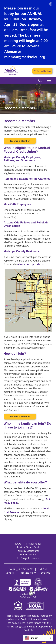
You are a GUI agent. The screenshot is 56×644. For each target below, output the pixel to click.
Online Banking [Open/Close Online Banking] (44, 71)
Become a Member (20, 141)
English (31, 638)
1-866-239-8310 (27, 573)
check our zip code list (31, 264)
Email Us (45, 573)
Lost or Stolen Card (28, 547)
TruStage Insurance (28, 558)
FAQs (18, 544)
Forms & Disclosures (28, 551)
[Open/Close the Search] (40, 80)
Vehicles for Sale (28, 554)
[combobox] (38, 638)
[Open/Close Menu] (49, 80)
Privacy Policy (33, 544)
